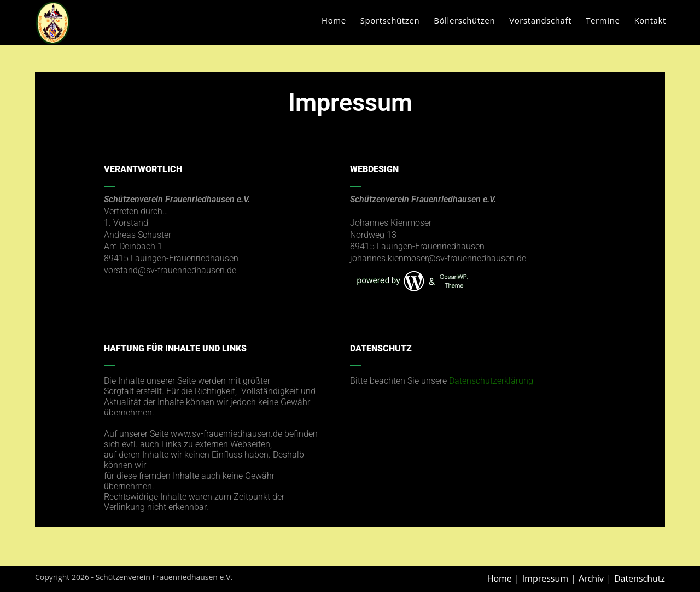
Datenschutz (640, 578)
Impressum (545, 578)
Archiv (591, 578)
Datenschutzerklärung (491, 381)
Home (500, 578)
